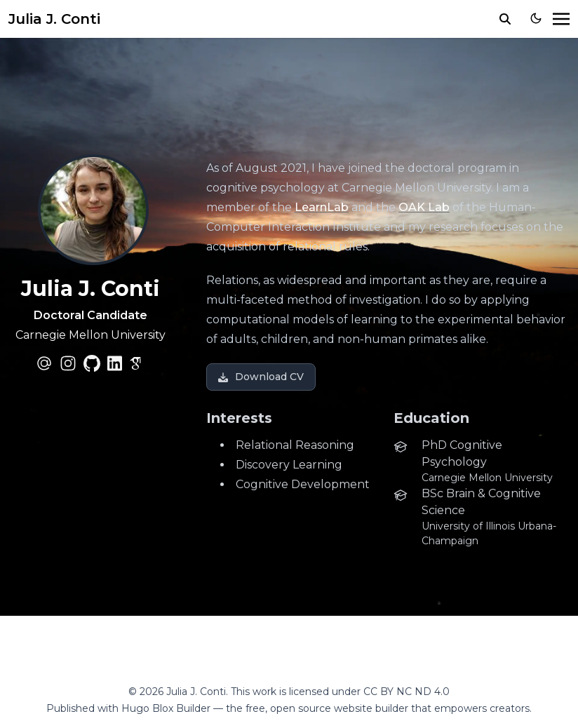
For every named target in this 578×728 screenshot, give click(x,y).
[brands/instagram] (68, 363)
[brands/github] (92, 363)
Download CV (261, 377)
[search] (505, 19)
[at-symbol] (44, 363)
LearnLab (322, 207)
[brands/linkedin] (115, 363)
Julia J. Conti (54, 19)
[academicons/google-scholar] (137, 363)
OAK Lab (424, 207)
